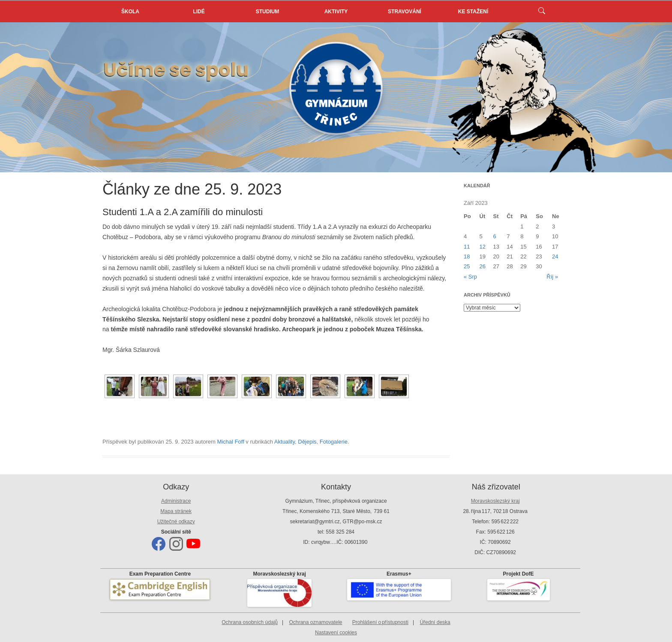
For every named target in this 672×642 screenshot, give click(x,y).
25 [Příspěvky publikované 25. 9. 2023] (467, 266)
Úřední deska (435, 622)
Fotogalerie (334, 442)
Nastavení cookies (336, 633)
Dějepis (307, 442)
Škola (130, 12)
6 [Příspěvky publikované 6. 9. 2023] (494, 236)
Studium (268, 12)
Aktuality (285, 442)
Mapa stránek (176, 511)
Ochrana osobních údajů (250, 622)
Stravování (405, 12)
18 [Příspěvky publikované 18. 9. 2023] (467, 256)
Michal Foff (230, 442)
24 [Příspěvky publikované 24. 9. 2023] (555, 256)
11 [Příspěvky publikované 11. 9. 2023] (467, 247)
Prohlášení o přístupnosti (380, 622)
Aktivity (336, 12)
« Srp (470, 277)
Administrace (176, 501)
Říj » (552, 277)
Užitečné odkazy (176, 522)
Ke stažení (473, 12)
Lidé (199, 12)
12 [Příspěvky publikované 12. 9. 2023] (483, 247)
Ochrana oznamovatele (315, 622)
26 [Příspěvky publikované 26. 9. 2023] (483, 266)
